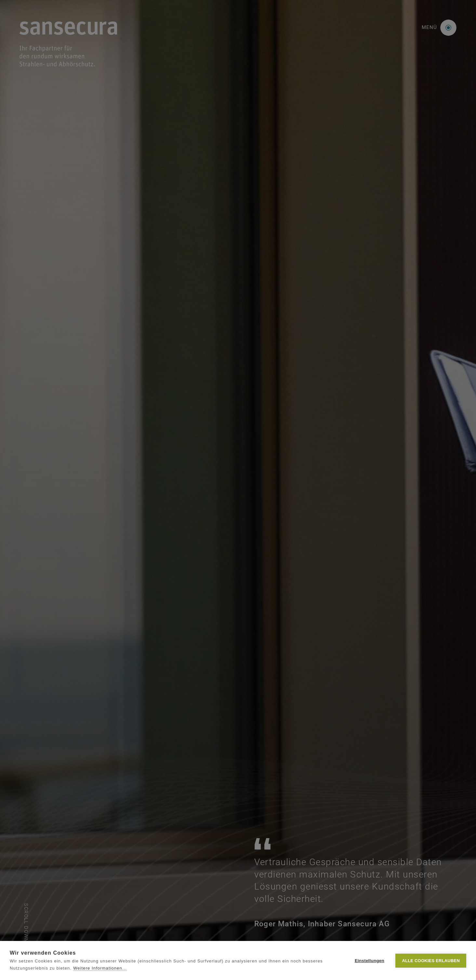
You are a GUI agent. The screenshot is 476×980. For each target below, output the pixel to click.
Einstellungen (370, 961)
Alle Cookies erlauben (431, 961)
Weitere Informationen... (100, 968)
